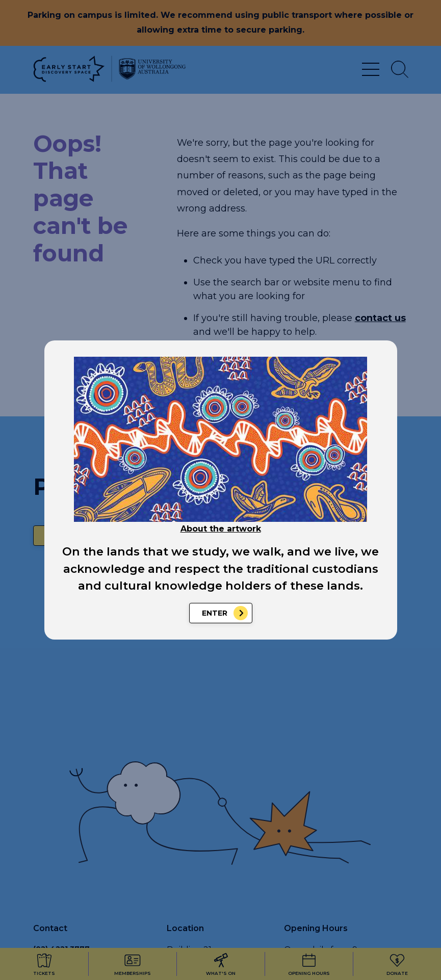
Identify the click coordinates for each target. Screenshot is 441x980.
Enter (215, 613)
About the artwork (221, 529)
